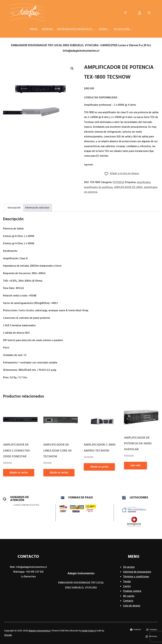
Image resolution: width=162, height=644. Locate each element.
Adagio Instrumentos (81, 574)
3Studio (8, 635)
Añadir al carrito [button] (19, 473)
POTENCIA (119, 182)
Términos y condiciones (136, 577)
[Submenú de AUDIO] (108, 29)
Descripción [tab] (14, 208)
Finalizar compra (132, 591)
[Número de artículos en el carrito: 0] (149, 13)
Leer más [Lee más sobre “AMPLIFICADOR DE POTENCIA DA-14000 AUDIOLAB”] (135, 466)
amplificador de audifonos (98, 187)
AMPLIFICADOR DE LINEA (128, 187)
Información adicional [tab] (37, 208)
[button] (72, 69)
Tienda (127, 582)
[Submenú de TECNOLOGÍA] (131, 29)
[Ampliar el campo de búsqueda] (125, 13)
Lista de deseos (132, 606)
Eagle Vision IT (89, 631)
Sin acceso (129, 567)
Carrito (127, 586)
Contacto (128, 601)
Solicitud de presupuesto (137, 572)
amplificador (144, 182)
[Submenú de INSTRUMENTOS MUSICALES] (94, 29)
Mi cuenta (129, 596)
